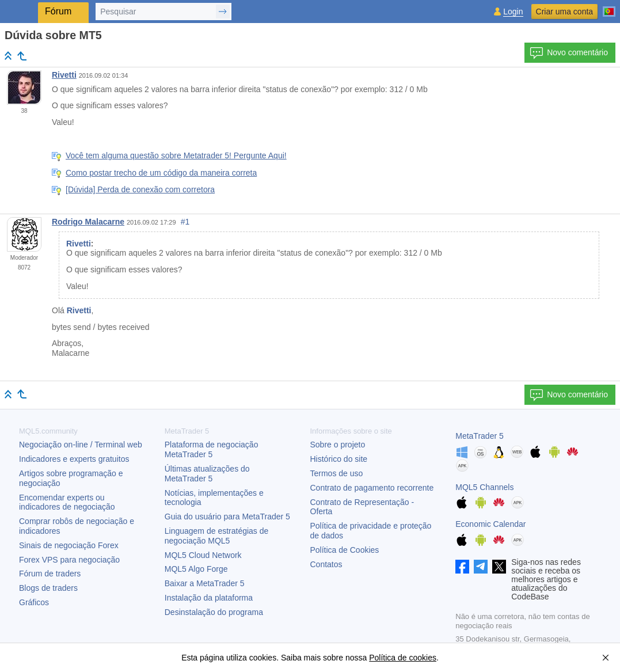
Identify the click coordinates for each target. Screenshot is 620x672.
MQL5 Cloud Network (203, 555)
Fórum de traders (50, 574)
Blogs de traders (48, 588)
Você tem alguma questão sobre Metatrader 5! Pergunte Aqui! (176, 155)
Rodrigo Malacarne (88, 222)
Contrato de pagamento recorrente (372, 488)
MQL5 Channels (484, 487)
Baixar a (205, 583)
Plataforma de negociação (212, 449)
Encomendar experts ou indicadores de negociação (67, 502)
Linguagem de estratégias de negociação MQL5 (217, 536)
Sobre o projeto (338, 445)
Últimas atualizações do (207, 474)
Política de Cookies (345, 550)
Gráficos (34, 602)
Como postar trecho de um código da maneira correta (161, 173)
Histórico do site (339, 459)
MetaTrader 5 (480, 436)
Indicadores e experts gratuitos (74, 459)
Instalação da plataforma (209, 598)
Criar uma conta (565, 12)
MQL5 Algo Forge (196, 569)
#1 (185, 222)
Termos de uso (337, 473)
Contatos (326, 564)
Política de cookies (403, 658)
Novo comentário (569, 53)
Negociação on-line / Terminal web (81, 445)
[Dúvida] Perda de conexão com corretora (140, 189)
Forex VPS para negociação (69, 560)
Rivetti (64, 75)
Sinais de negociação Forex (69, 545)
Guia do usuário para (227, 517)
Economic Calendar (490, 524)
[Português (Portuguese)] (609, 7)
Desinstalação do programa (214, 612)
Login (513, 12)
